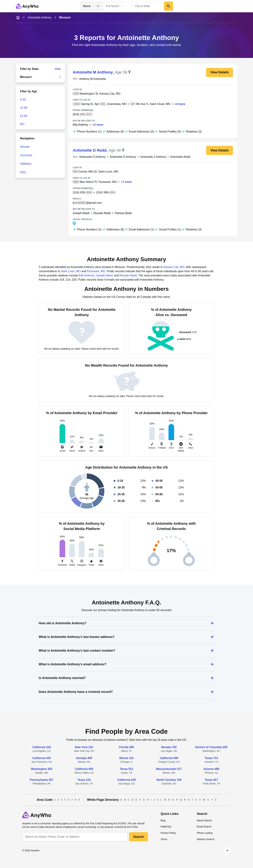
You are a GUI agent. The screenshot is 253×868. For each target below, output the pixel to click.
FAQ (23, 172)
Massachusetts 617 (169, 769)
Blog (163, 820)
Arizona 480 (211, 769)
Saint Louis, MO (71, 271)
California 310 (42, 747)
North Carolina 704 (169, 780)
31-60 (24, 108)
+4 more (180, 104)
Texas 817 (211, 780)
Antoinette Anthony (40, 17)
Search (138, 837)
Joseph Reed (81, 213)
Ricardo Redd (102, 213)
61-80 (24, 116)
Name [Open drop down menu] (91, 6)
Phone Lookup (205, 833)
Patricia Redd (123, 213)
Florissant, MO (96, 271)
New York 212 (84, 747)
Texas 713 (211, 758)
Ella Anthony (81, 125)
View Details (220, 72)
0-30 (23, 100)
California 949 (169, 758)
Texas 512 (126, 769)
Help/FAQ (166, 827)
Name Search (204, 820)
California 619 (127, 780)
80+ (22, 124)
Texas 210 (84, 780)
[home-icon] (18, 18)
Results (25, 147)
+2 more (98, 125)
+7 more (126, 182)
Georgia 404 (84, 758)
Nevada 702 (169, 747)
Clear (58, 69)
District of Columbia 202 (211, 747)
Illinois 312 (126, 758)
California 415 (42, 758)
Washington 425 (42, 769)
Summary (26, 155)
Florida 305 (126, 747)
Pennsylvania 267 (42, 780)
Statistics (26, 164)
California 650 (84, 769)
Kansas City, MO (174, 267)
